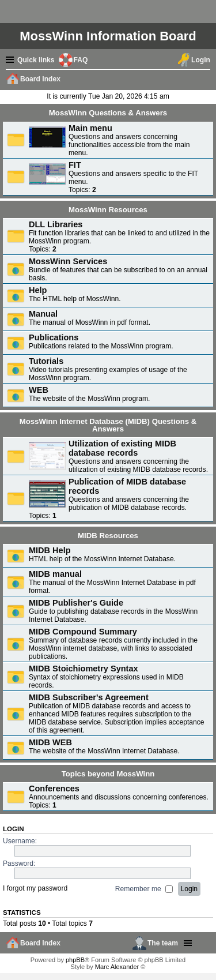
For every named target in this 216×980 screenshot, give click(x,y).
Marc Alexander (117, 967)
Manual (43, 314)
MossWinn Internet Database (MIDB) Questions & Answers (108, 425)
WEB (39, 390)
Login (14, 829)
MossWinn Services (68, 261)
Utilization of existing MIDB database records (122, 448)
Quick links (36, 60)
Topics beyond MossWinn (108, 774)
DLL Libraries (56, 224)
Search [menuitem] (205, 80)
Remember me (144, 889)
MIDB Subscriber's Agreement (89, 697)
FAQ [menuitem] (81, 60)
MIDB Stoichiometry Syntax (84, 669)
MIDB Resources (108, 536)
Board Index (40, 943)
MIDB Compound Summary (83, 632)
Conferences (54, 788)
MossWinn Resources (108, 210)
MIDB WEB (50, 742)
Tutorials (46, 361)
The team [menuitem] (163, 943)
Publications (54, 337)
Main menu (90, 128)
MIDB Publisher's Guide (76, 603)
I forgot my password (35, 889)
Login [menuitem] (201, 60)
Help (38, 290)
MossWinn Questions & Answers (108, 113)
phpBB (75, 960)
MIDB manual (55, 574)
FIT (75, 165)
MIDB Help (50, 550)
